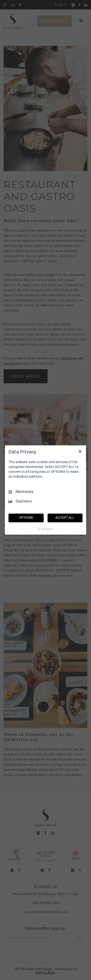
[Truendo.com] (46, 529)
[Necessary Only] (80, 451)
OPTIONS (26, 518)
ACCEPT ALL (65, 518)
